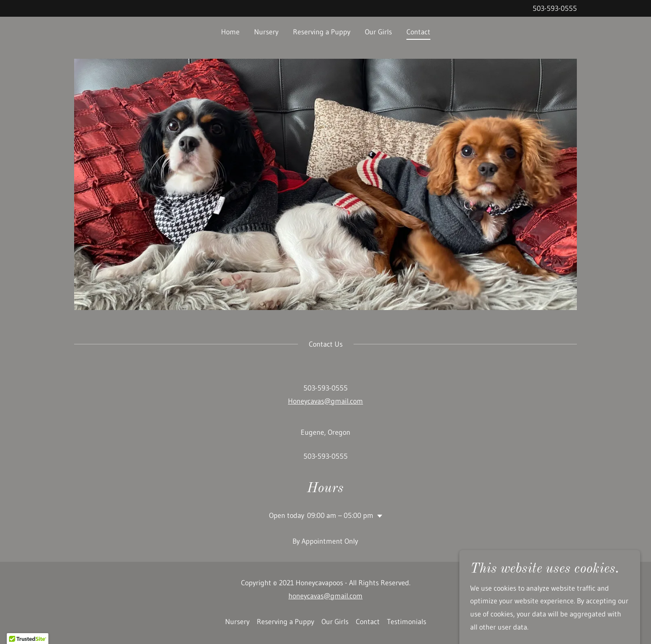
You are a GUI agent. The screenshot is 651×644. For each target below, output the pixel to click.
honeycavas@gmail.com (325, 596)
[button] (378, 516)
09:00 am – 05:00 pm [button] (340, 515)
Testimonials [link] (407, 621)
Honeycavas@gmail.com (325, 401)
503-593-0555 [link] (555, 8)
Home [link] (230, 32)
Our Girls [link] (378, 32)
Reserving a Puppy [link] (322, 32)
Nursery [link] (266, 32)
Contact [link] (418, 32)
